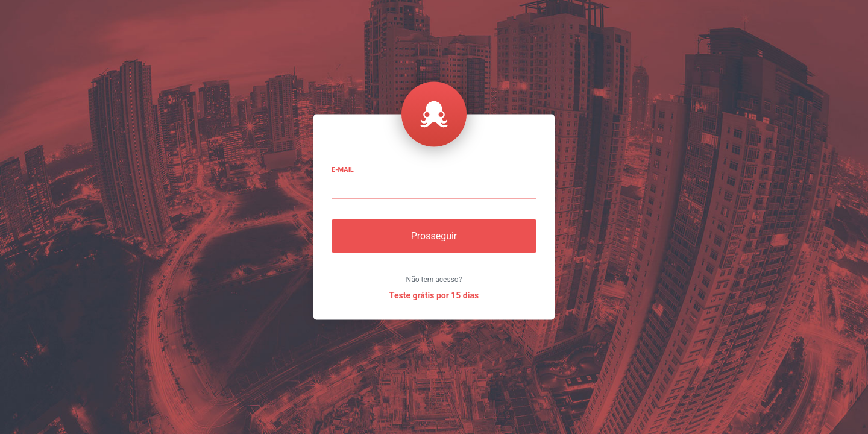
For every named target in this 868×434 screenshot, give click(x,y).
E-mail (343, 170)
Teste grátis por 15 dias (434, 295)
